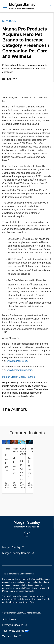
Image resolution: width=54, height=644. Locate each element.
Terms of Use (10, 636)
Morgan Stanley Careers (16, 553)
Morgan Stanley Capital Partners (19, 377)
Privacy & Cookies (13, 625)
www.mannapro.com (17, 361)
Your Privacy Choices (16, 631)
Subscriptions (9, 619)
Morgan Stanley (11, 547)
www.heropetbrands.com (19, 370)
